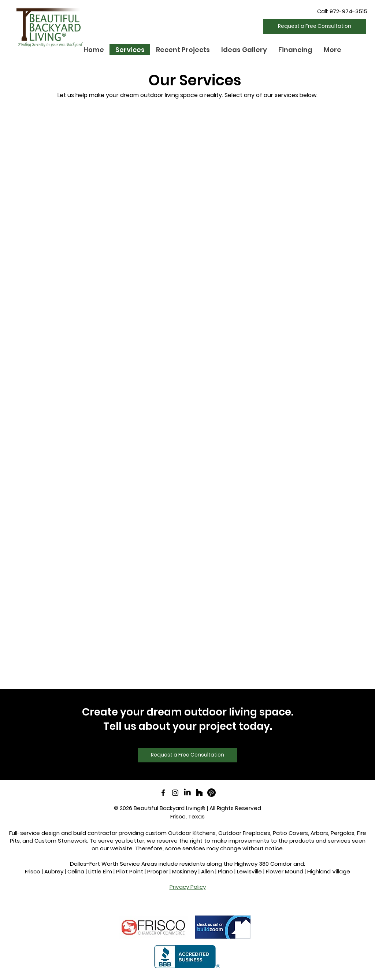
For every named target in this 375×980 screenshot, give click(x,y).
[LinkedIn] (187, 793)
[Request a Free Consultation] (315, 26)
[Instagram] (175, 793)
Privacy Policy (188, 887)
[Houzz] (199, 793)
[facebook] (163, 793)
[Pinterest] (211, 793)
